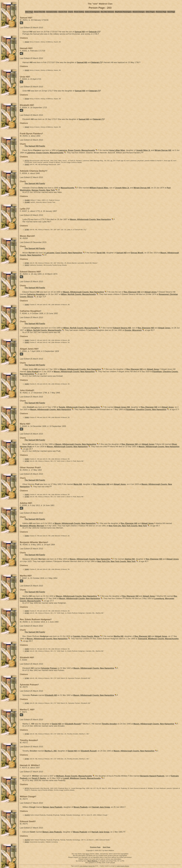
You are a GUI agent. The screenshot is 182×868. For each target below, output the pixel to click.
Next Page (171, 12)
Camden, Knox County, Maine (86, 636)
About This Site (40, 12)
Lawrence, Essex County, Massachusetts (77, 150)
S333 (27, 842)
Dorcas (137, 253)
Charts (71, 12)
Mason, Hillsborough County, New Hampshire (90, 219)
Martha (119, 636)
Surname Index (52, 12)
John (33, 372)
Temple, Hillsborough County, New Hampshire (79, 407)
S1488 (27, 202)
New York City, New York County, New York (128, 526)
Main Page (29, 12)
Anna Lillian (117, 150)
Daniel (56, 724)
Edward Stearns (122, 328)
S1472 (27, 815)
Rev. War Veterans (107, 12)
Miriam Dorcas (163, 150)
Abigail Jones (122, 407)
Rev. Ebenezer (132, 292)
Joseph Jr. (143, 150)
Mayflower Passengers (123, 12)
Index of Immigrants (92, 12)
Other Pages (150, 12)
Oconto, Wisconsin (133, 330)
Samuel (80, 32)
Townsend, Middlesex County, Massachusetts (158, 639)
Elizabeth (51, 695)
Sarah (101, 253)
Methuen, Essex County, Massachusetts (74, 776)
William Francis (99, 188)
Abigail (150, 292)
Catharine (36, 294)
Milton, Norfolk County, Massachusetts (78, 294)
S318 (27, 42)
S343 (27, 164)
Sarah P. (39, 778)
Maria (78, 484)
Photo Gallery (79, 12)
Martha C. (51, 751)
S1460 (27, 200)
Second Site (92, 866)
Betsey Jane (53, 807)
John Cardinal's (84, 866)
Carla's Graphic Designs (123, 866)
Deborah (94, 32)
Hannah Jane (101, 807)
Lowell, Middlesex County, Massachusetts (82, 778)
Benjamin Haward (152, 776)
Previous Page (161, 12)
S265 (27, 305)
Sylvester (49, 668)
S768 (27, 230)
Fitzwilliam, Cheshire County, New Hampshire (146, 409)
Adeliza (130, 559)
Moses (81, 807)
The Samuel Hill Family (35, 146)
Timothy (109, 724)
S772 (27, 161)
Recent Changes (139, 12)
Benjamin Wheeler (32, 526)
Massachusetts (67, 188)
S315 (27, 265)
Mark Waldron (92, 861)
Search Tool (63, 12)
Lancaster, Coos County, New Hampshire (64, 253)
